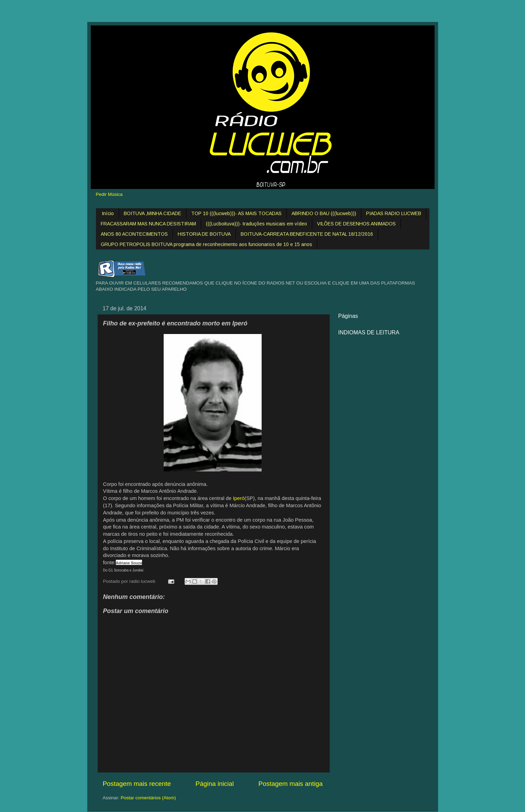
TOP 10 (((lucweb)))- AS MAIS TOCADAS (236, 213)
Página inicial (215, 784)
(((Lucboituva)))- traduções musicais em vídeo (256, 224)
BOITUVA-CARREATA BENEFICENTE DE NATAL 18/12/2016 (307, 234)
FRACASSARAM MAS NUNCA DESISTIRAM (148, 224)
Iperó (239, 498)
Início (108, 213)
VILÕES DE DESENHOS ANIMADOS (356, 224)
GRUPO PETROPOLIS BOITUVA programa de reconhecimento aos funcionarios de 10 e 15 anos (206, 244)
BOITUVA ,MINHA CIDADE (152, 213)
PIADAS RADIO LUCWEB (394, 213)
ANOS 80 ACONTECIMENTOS (134, 234)
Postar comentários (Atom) (148, 798)
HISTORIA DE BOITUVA (204, 234)
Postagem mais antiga (291, 784)
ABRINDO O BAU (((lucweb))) (324, 213)
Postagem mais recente (137, 784)
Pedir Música (109, 194)
